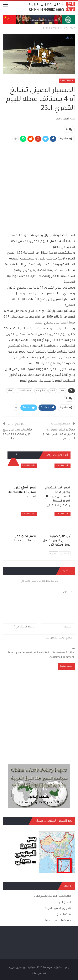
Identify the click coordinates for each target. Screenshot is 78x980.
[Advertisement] (39, 185)
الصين (63, 391)
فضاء (11, 391)
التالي (53, 554)
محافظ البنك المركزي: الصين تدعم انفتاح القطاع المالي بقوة (59, 434)
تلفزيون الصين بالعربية (58, 909)
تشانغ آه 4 (41, 391)
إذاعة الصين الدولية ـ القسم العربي (52, 896)
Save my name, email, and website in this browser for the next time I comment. (41, 655)
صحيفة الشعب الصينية (58, 921)
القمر (53, 391)
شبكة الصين (64, 915)
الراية (35, 974)
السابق (65, 554)
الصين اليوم (64, 903)
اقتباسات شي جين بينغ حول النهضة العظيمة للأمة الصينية (18, 434)
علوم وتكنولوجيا (67, 81)
